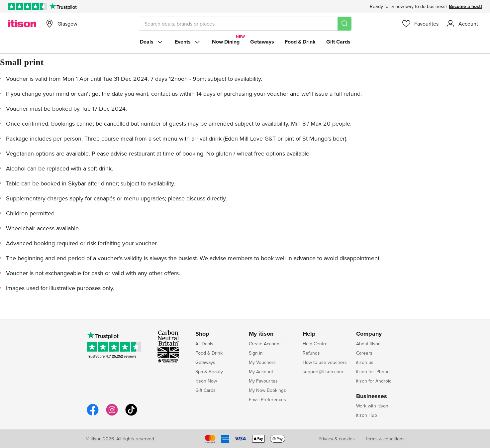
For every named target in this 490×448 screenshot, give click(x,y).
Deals (152, 42)
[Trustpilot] (63, 6)
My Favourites (263, 381)
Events (188, 42)
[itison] (22, 24)
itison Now (206, 381)
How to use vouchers (325, 362)
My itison (261, 334)
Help (309, 334)
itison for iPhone (373, 372)
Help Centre (315, 344)
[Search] (344, 24)
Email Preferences (267, 399)
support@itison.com (323, 372)
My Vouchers (262, 362)
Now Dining (226, 42)
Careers (364, 353)
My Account (261, 372)
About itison (368, 344)
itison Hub (367, 415)
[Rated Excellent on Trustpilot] (27, 6)
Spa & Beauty (209, 372)
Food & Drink (300, 42)
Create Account (265, 344)
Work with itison (372, 406)
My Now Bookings (267, 390)
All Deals (204, 344)
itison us (365, 362)
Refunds (311, 353)
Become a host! (465, 6)
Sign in (256, 353)
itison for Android (374, 381)
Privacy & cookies (337, 439)
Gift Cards (338, 42)
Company (369, 334)
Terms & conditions (385, 439)
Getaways (262, 42)
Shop (202, 334)
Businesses (372, 396)
